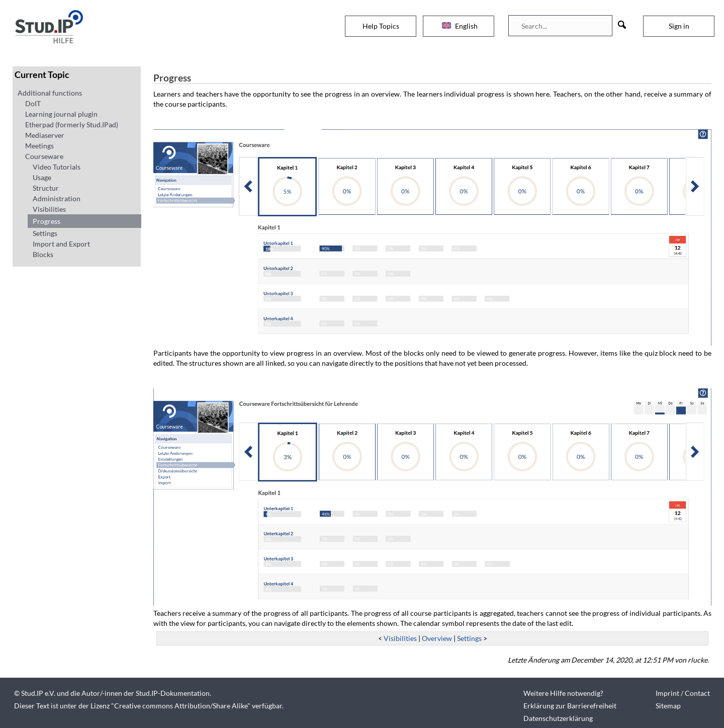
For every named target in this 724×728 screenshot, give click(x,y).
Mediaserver (45, 135)
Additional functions (50, 93)
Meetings (39, 146)
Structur (46, 188)
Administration (57, 198)
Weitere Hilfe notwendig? (563, 693)
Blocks (43, 254)
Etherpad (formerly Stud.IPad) (72, 125)
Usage (42, 177)
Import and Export (61, 244)
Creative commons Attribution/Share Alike (181, 706)
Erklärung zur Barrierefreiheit (570, 706)
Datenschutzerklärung (558, 718)
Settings (45, 233)
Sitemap (668, 706)
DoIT (33, 103)
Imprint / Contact (683, 693)
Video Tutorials (57, 167)
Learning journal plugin (61, 114)
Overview (437, 638)
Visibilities (49, 209)
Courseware (44, 156)
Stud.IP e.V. (38, 693)
